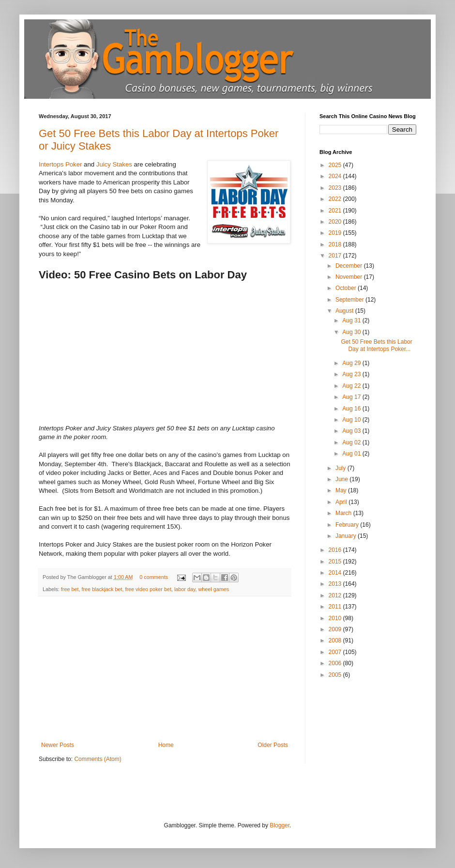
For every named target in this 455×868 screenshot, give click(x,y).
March (344, 513)
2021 (336, 211)
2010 (336, 618)
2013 (336, 584)
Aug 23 (352, 374)
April (342, 502)
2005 (336, 675)
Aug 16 (352, 409)
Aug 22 (352, 386)
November (350, 277)
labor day (185, 589)
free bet (70, 589)
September (350, 300)
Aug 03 (352, 431)
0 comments (154, 577)
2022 (336, 199)
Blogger (280, 825)
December (350, 266)
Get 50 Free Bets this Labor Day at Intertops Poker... (376, 345)
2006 (336, 663)
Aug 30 (352, 332)
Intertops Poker (60, 164)
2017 (336, 256)
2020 (336, 222)
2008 (336, 640)
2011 (336, 607)
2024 (336, 176)
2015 (336, 562)
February (348, 525)
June (342, 479)
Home (166, 745)
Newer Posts (58, 745)
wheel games (214, 589)
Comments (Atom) (98, 759)
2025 (336, 165)
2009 (336, 629)
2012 (336, 595)
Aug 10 (352, 420)
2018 (336, 244)
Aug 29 (352, 363)
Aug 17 (352, 397)
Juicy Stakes (114, 164)
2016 (336, 550)
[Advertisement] (165, 669)
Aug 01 (352, 454)
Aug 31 (352, 320)
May (342, 490)
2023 (336, 188)
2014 (336, 573)
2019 (336, 233)
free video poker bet (148, 589)
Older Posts (273, 745)
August (345, 311)
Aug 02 (352, 442)
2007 (336, 652)
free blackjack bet (102, 589)
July (341, 468)
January (347, 536)
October (347, 288)
